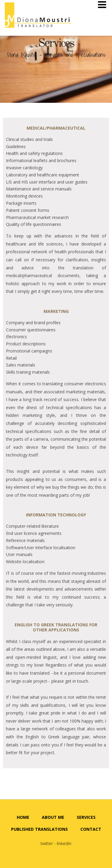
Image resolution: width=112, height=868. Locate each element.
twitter (47, 843)
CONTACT (91, 829)
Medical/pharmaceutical (56, 128)
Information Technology (56, 515)
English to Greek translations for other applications (56, 627)
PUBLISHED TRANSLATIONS (39, 829)
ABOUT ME (53, 817)
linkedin (64, 843)
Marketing (56, 311)
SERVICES (86, 817)
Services (56, 44)
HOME (23, 817)
